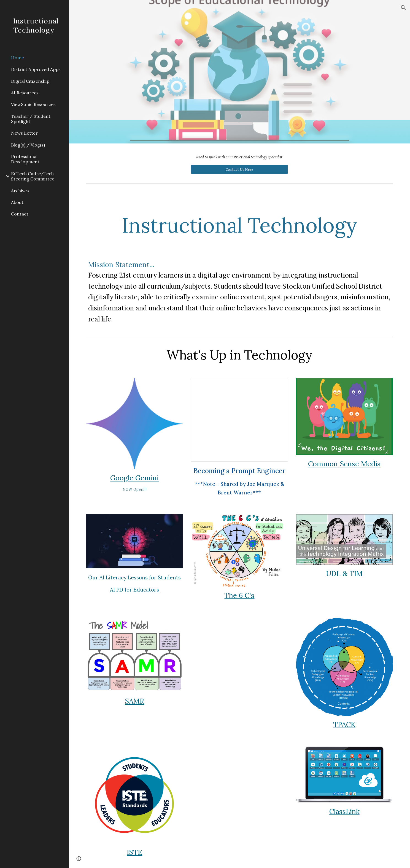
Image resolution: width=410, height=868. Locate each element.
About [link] (17, 202)
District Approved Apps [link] (36, 69)
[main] (239, 157)
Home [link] (17, 58)
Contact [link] (20, 214)
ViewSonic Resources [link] (33, 104)
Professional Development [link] (25, 159)
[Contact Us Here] (239, 169)
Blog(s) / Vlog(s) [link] (28, 145)
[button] (403, 8)
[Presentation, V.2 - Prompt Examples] (239, 420)
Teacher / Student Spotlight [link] (31, 119)
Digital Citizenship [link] (30, 81)
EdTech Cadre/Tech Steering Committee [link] (33, 176)
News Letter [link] (24, 133)
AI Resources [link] (25, 93)
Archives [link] (20, 191)
